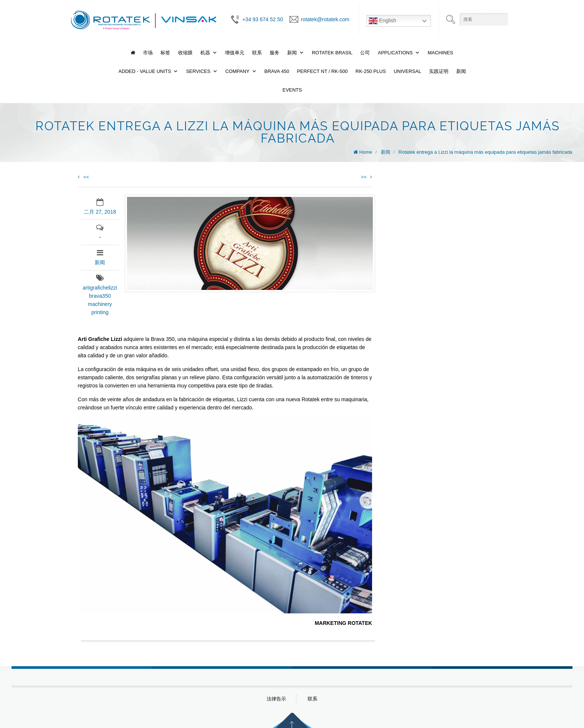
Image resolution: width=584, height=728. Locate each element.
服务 (274, 53)
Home (366, 152)
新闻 (292, 53)
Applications (395, 53)
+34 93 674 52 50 (262, 19)
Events (292, 90)
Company (237, 71)
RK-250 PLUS (371, 71)
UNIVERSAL (407, 71)
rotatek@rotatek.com (325, 19)
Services (198, 71)
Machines (440, 53)
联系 (257, 53)
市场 (148, 53)
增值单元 (235, 53)
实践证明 (439, 71)
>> (366, 177)
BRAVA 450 (277, 71)
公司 (365, 53)
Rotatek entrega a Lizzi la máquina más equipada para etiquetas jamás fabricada (485, 152)
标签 (165, 53)
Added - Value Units (145, 71)
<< (83, 177)
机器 (205, 53)
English (383, 21)
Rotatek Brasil (332, 53)
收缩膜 (185, 53)
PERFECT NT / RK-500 (322, 71)
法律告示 (276, 699)
